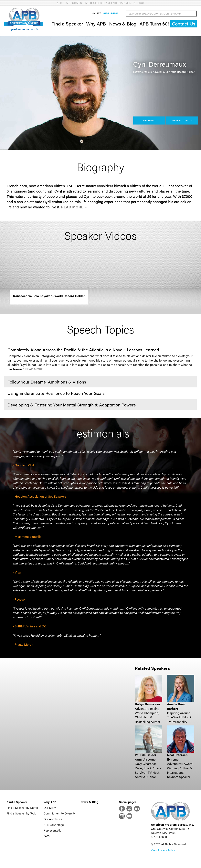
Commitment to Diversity (60, 813)
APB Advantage (54, 825)
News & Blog (123, 24)
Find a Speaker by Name (22, 808)
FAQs (47, 836)
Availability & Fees (182, 120)
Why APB (96, 24)
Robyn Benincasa (147, 704)
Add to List (149, 120)
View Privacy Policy (163, 850)
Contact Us (184, 24)
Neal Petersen (177, 755)
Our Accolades (53, 819)
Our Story (50, 808)
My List (96, 13)
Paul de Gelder (146, 755)
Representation (53, 830)
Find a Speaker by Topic (21, 813)
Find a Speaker (67, 24)
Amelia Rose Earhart (176, 706)
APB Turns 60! (154, 24)
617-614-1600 (111, 13)
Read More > (74, 207)
